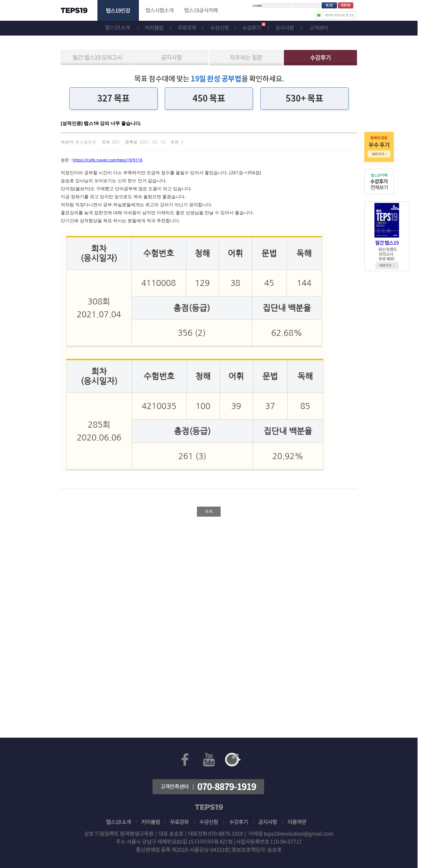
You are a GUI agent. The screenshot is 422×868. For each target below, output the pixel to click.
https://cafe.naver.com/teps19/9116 (107, 160)
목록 (209, 511)
